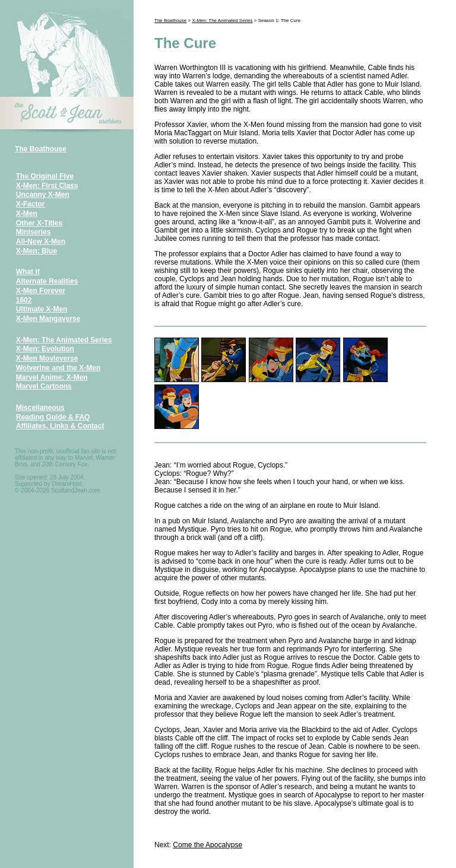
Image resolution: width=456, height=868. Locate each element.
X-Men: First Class (47, 186)
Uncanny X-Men (43, 195)
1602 (24, 300)
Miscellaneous (40, 408)
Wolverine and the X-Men (58, 368)
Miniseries (34, 232)
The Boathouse (41, 149)
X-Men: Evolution (45, 349)
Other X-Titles (39, 223)
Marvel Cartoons (44, 386)
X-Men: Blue (37, 251)
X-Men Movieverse (47, 358)
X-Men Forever (41, 291)
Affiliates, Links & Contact (60, 426)
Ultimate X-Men (42, 309)
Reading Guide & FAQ (53, 417)
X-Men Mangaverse (48, 319)
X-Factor (31, 204)
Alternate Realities (47, 281)
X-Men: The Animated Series (64, 340)
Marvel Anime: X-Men (52, 377)
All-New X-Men (41, 241)
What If (28, 272)
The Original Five (45, 176)
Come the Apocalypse (208, 845)
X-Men (27, 214)
